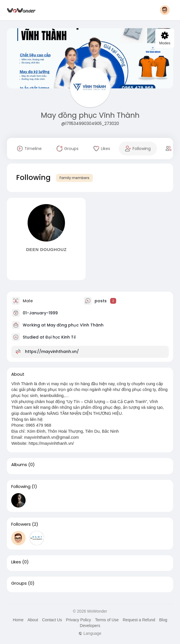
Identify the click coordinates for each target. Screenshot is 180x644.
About (33, 620)
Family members (74, 178)
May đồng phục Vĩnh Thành (90, 115)
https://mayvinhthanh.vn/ (52, 351)
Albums (19, 465)
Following (21, 487)
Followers (21, 524)
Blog (163, 620)
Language (90, 633)
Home (18, 620)
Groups (19, 583)
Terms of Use (107, 620)
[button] (165, 10)
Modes (165, 38)
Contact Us (52, 620)
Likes (16, 562)
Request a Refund (139, 620)
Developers (90, 626)
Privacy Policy (78, 620)
